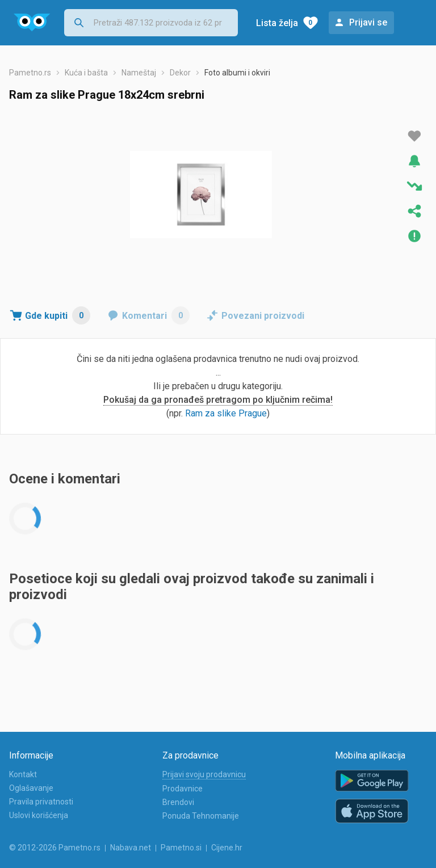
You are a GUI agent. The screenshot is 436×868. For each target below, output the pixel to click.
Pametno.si (181, 848)
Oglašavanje (31, 788)
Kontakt (23, 774)
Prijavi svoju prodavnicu (204, 774)
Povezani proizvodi (263, 316)
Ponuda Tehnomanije (201, 816)
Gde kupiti (58, 315)
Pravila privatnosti (41, 802)
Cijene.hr (227, 848)
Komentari (156, 315)
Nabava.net (131, 848)
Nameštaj (139, 73)
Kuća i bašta (86, 73)
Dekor (180, 73)
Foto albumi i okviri (237, 73)
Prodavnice (183, 789)
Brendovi (178, 802)
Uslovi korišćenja (39, 815)
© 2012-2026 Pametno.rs (55, 848)
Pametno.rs (30, 73)
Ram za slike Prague (226, 413)
